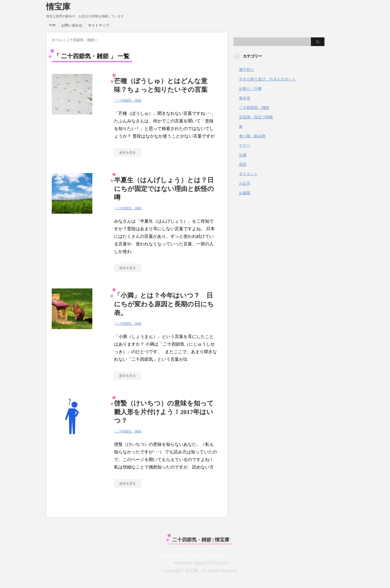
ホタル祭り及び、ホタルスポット (267, 79)
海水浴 (245, 98)
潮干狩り (246, 70)
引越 (243, 155)
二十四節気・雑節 (128, 100)
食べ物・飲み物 (252, 136)
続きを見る (128, 152)
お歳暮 (245, 193)
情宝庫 (58, 7)
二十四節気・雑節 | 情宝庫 (201, 540)
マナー (245, 146)
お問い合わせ (72, 25)
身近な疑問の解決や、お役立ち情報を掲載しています (200, 555)
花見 (243, 165)
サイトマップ (99, 25)
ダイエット (248, 174)
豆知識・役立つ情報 (256, 117)
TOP (52, 25)
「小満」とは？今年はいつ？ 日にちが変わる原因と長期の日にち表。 (164, 304)
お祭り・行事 (250, 89)
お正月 (245, 183)
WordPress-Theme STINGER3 (200, 563)
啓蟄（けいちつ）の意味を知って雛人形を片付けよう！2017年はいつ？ (164, 412)
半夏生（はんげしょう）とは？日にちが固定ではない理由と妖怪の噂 (164, 189)
